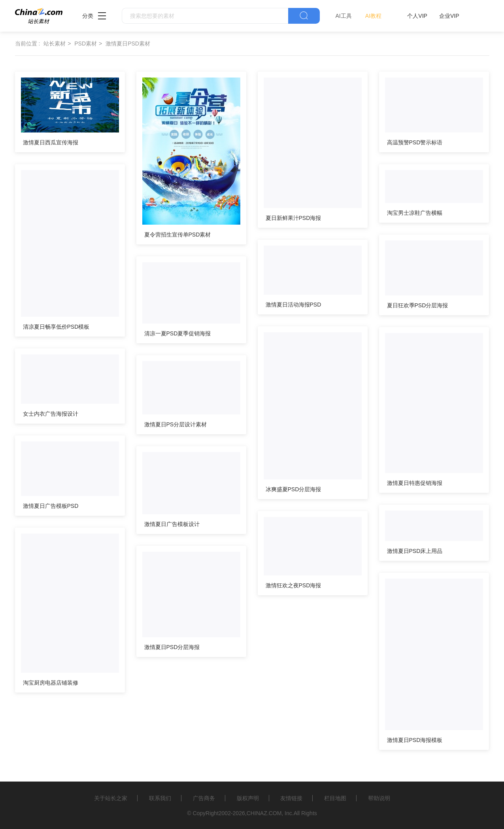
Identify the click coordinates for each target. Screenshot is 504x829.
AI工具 (344, 16)
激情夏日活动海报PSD (294, 305)
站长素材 (55, 44)
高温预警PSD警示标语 (415, 142)
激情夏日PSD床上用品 (415, 551)
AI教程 (373, 16)
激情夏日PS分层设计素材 (176, 424)
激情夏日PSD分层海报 (172, 647)
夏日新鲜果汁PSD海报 (294, 218)
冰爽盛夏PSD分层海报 (294, 489)
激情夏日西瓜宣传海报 (51, 142)
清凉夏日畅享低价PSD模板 (56, 327)
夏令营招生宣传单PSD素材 (178, 235)
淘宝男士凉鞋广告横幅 (415, 213)
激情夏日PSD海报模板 (415, 740)
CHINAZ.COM (264, 813)
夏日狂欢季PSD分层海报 (418, 305)
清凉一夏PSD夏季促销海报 (178, 333)
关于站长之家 (111, 798)
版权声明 (248, 798)
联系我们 (160, 798)
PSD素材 (86, 44)
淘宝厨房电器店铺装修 (51, 683)
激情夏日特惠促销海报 (415, 483)
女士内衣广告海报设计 (51, 414)
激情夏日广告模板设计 (172, 524)
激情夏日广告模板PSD (51, 506)
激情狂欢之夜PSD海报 (294, 585)
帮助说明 (379, 798)
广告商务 (204, 798)
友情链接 (291, 798)
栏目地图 (335, 798)
